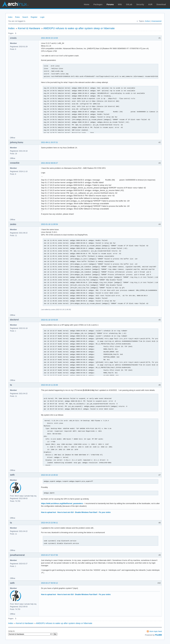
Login (42, 17)
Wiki (120, 4)
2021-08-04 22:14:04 (49, 38)
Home (87, 4)
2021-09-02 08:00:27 (49, 163)
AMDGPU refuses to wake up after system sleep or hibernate (79, 28)
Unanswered (156, 21)
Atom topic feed (156, 631)
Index (10, 17)
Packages (98, 4)
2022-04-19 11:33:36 (49, 385)
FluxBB (158, 635)
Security (140, 4)
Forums (110, 4)
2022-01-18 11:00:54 (49, 224)
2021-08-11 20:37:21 (49, 142)
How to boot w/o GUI (65, 512)
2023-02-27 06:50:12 (49, 583)
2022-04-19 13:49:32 (49, 475)
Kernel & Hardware (29, 28)
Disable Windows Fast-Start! (86, 512)
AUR (150, 4)
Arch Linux (15, 4)
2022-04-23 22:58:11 (49, 523)
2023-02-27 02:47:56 (49, 555)
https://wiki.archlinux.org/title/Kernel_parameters (62, 503)
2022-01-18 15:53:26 (49, 320)
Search (25, 17)
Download (161, 4)
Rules (17, 17)
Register (34, 17)
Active (147, 21)
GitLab (129, 4)
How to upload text (49, 512)
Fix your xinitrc (105, 512)
